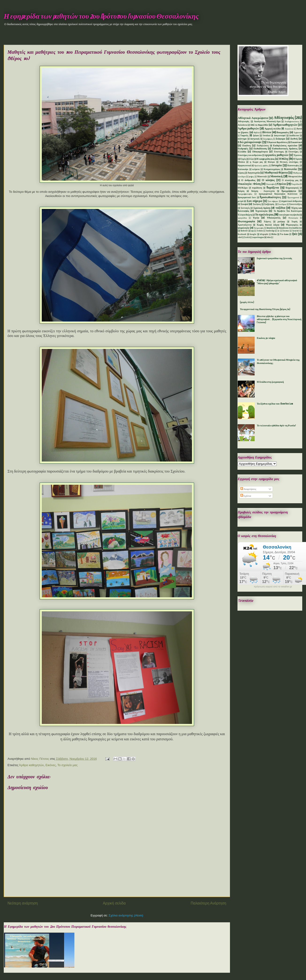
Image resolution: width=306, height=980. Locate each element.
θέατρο (271, 162)
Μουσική (276, 176)
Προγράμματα (289, 191)
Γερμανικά (298, 133)
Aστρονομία (259, 228)
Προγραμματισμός (245, 194)
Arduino (260, 231)
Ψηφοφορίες (292, 225)
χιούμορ (281, 222)
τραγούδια (242, 218)
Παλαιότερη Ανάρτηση (208, 903)
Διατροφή (255, 139)
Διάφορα (281, 139)
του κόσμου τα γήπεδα (289, 215)
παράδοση (257, 188)
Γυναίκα (266, 136)
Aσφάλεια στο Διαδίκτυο (291, 228)
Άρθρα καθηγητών (31, 765)
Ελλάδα (242, 152)
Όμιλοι (282, 184)
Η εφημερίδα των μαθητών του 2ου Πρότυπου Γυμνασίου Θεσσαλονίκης (101, 17)
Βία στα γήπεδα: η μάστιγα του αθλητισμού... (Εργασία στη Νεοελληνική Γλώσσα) (279, 319)
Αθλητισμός (284, 118)
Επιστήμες (294, 152)
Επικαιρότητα (260, 152)
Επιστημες (279, 152)
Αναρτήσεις (248, 489)
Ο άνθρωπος (248, 180)
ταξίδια (280, 208)
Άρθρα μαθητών (248, 129)
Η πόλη (283, 159)
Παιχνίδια (295, 184)
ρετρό (241, 201)
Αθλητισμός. (244, 122)
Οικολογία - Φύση (249, 184)
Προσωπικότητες (270, 197)
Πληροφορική (292, 188)
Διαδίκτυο (294, 136)
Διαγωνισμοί (280, 136)
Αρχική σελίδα (114, 903)
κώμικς (241, 173)
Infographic (264, 235)
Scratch (247, 238)
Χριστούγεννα (245, 225)
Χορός (295, 222)
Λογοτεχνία (254, 173)
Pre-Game (284, 234)
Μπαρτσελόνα (295, 177)
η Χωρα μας (256, 162)
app (252, 231)
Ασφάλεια (289, 129)
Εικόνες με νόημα (266, 338)
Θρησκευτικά (244, 166)
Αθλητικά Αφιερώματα (253, 118)
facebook (242, 234)
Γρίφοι (256, 136)
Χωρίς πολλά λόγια (268, 225)
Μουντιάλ (262, 177)
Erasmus (286, 231)
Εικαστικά (296, 142)
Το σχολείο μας (68, 765)
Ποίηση (241, 191)
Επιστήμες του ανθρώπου (250, 155)
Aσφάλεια (271, 228)
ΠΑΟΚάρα (243, 188)
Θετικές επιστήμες (289, 162)
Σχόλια (246, 496)
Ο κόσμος (268, 180)
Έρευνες (298, 155)
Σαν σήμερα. (273, 201)
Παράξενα (273, 188)
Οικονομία (270, 184)
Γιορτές (244, 136)
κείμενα (256, 169)
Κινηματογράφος (272, 169)
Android (244, 231)
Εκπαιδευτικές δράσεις (285, 149)
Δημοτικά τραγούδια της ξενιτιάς (274, 258)
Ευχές (243, 159)
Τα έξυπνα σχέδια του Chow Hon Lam (275, 404)
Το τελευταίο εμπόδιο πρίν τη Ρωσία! (276, 426)
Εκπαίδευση (260, 149)
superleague (258, 237)
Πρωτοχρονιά (293, 198)
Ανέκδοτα (242, 125)
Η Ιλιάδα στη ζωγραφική (270, 382)
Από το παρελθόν (259, 125)
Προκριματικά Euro (247, 198)
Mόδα (274, 234)
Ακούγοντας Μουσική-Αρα (267, 122)
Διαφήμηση (268, 139)
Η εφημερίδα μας (266, 159)
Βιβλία (257, 133)
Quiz (295, 234)
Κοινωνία (291, 169)
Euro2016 (296, 231)
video (269, 238)
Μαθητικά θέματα (276, 173)
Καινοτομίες (293, 166)
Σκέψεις (257, 204)
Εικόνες (51, 765)
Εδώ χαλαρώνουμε (250, 142)
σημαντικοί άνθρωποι (292, 201)
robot (240, 238)
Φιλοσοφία (293, 218)
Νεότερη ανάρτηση (23, 903)
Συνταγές (245, 208)
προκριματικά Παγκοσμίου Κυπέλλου (278, 194)
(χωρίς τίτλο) (247, 302)
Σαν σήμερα (254, 201)
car (278, 231)
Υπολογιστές (274, 218)
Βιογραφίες (283, 132)
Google (253, 234)
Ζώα (251, 159)
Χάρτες (267, 222)
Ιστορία (277, 165)
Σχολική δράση (262, 208)
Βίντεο (267, 132)
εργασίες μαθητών (276, 155)
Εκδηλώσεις (263, 146)
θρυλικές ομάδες (261, 166)
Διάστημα (242, 139)
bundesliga (270, 231)
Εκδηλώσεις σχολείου (285, 146)
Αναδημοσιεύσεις (292, 122)
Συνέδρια (282, 204)
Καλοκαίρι (243, 169)
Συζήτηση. (270, 204)
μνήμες (252, 177)
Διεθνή (294, 139)
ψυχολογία (243, 228)
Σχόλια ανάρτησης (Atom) (126, 915)
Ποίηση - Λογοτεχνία (263, 191)
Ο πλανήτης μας (290, 180)
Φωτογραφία (246, 221)
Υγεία (256, 218)
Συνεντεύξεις (296, 204)
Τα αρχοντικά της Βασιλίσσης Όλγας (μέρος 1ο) (265, 309)
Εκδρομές (243, 149)
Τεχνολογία (261, 211)
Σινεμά (244, 204)
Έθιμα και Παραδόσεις (277, 142)
